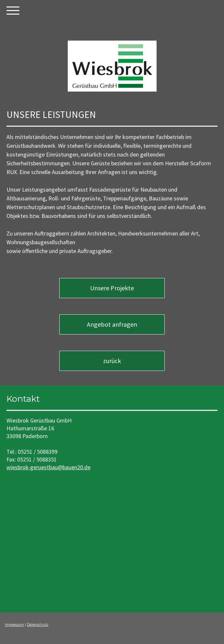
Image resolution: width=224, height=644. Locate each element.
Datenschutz (38, 625)
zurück (112, 361)
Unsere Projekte (112, 288)
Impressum (14, 625)
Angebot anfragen (112, 324)
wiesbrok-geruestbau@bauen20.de (48, 467)
